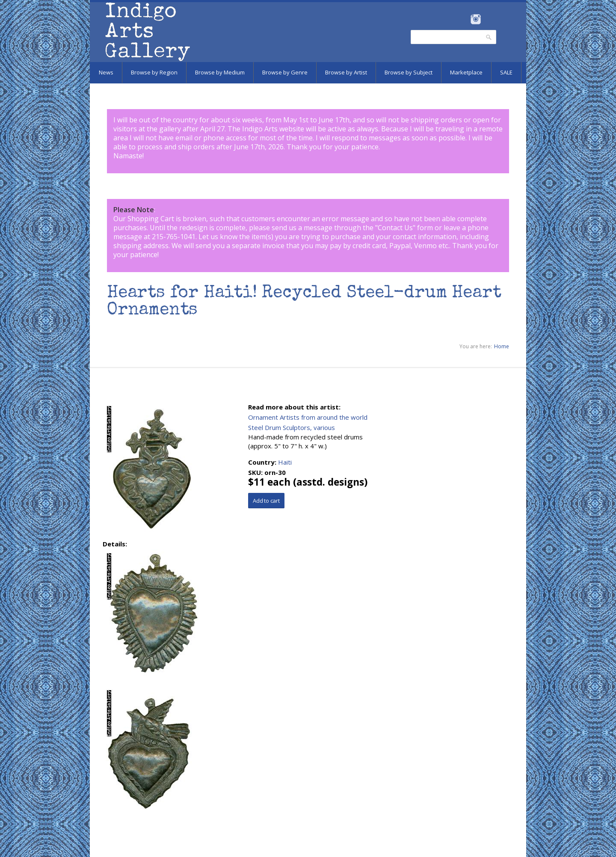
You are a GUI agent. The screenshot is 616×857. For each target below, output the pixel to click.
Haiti (285, 462)
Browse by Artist (346, 72)
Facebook (464, 19)
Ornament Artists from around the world (308, 417)
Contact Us (395, 228)
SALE (506, 72)
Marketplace (466, 72)
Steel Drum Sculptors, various (292, 427)
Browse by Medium (220, 72)
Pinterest (489, 19)
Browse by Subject (409, 72)
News (106, 72)
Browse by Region (154, 72)
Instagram (475, 19)
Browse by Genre (285, 72)
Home (502, 346)
